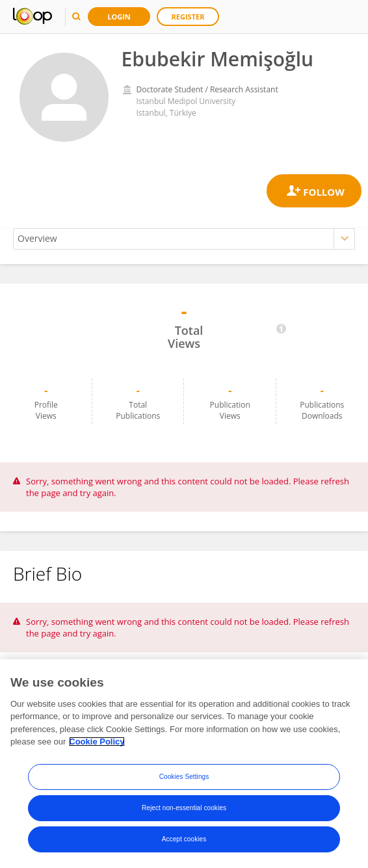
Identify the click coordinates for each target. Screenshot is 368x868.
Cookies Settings (184, 777)
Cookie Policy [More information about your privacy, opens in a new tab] (97, 742)
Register (188, 17)
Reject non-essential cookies (184, 808)
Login (119, 17)
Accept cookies (184, 839)
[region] (184, 764)
